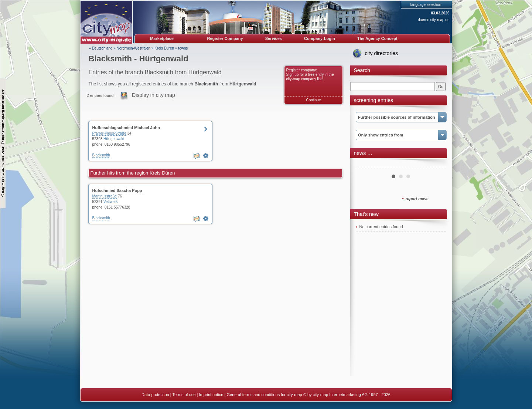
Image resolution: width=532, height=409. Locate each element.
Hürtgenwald (114, 139)
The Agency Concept (377, 38)
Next (437, 164)
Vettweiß (110, 202)
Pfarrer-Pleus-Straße (109, 133)
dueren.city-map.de (434, 20)
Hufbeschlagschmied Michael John (126, 128)
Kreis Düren (164, 48)
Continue (313, 100)
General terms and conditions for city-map (264, 395)
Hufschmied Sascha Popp (117, 190)
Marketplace (162, 38)
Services (274, 38)
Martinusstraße (105, 196)
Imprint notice (211, 395)
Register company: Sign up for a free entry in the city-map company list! (310, 75)
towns (183, 48)
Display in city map (154, 95)
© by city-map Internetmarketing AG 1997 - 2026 (347, 395)
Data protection (155, 395)
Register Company (225, 38)
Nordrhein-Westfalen (134, 48)
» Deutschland (101, 48)
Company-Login (320, 38)
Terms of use (184, 395)
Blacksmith (101, 155)
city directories (381, 53)
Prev (365, 164)
